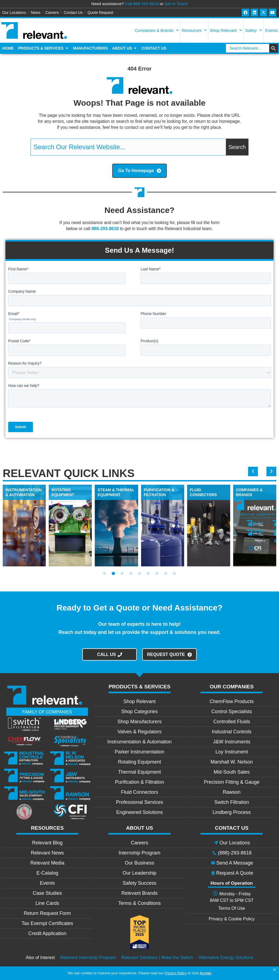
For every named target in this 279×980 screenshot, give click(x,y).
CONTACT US (232, 828)
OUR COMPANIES (232, 687)
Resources (194, 30)
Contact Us (73, 13)
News (36, 13)
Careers (52, 13)
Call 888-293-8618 (142, 4)
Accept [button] (205, 973)
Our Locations (14, 13)
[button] (275, 970)
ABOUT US (139, 828)
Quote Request (100, 13)
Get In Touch (176, 4)
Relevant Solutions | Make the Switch (157, 958)
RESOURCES (47, 828)
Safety (254, 30)
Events (271, 30)
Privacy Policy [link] (176, 973)
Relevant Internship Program (88, 958)
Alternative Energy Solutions (226, 958)
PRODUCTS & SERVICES (140, 687)
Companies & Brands (157, 30)
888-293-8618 (105, 229)
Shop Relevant (226, 30)
